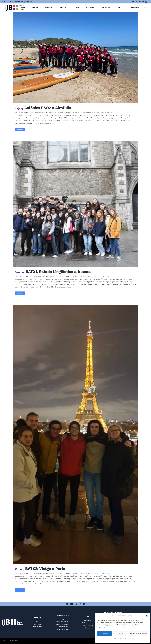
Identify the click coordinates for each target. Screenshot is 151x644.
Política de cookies (120, 638)
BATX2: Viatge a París (45, 569)
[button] (147, 616)
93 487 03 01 (7, 2)
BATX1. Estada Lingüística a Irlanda (58, 272)
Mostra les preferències (139, 634)
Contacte (88, 628)
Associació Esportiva (63, 622)
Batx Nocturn (38, 627)
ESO (38, 622)
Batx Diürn (38, 624)
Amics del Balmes (63, 629)
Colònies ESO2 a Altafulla (48, 108)
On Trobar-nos (88, 625)
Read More (20, 129)
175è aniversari (63, 627)
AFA (63, 619)
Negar (121, 634)
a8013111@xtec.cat (24, 2)
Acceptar (104, 634)
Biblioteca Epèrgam (63, 624)
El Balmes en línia (88, 623)
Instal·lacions (88, 620)
